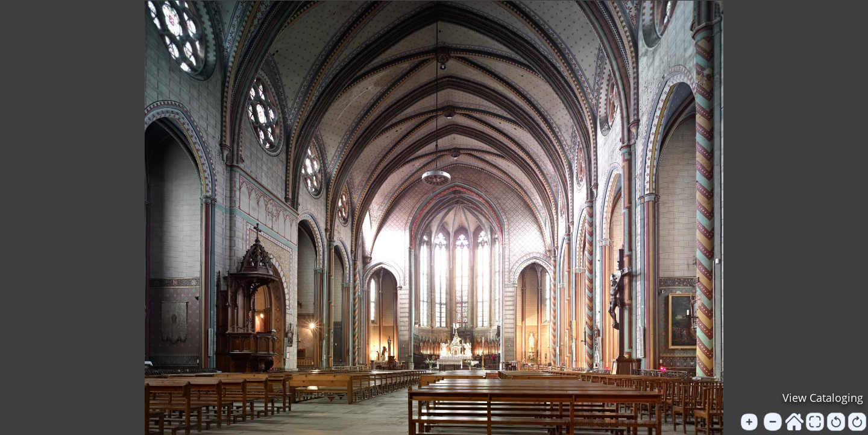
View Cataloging (823, 398)
